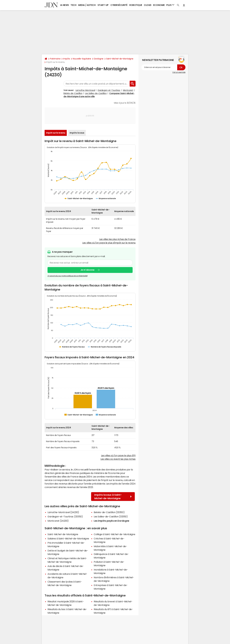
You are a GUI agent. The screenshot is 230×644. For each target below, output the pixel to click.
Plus (170, 5)
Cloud (148, 5)
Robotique (136, 5)
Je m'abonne (87, 270)
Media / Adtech (87, 5)
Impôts (67, 59)
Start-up (103, 5)
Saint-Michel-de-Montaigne (120, 59)
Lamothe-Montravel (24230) (63, 512)
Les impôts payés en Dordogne (111, 521)
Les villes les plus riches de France (117, 239)
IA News (65, 5)
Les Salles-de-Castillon (96, 93)
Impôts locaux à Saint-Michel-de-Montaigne (113, 497)
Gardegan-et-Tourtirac (109, 90)
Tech (73, 5)
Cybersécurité (119, 5)
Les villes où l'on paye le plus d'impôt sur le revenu (109, 243)
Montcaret (128, 90)
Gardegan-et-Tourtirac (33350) (65, 516)
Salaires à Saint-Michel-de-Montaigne (68, 539)
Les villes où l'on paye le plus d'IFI (118, 455)
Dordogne (99, 59)
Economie (159, 5)
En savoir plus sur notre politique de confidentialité (67, 276)
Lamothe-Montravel (85, 90)
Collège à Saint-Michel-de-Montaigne (114, 534)
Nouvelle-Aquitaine (82, 59)
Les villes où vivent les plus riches (118, 459)
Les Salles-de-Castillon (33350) (111, 516)
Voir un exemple (179, 72)
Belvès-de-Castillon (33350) (109, 512)
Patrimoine (55, 59)
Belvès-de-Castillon (73, 93)
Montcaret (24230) (58, 521)
